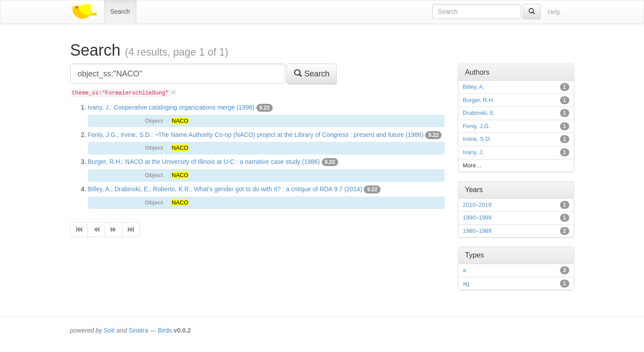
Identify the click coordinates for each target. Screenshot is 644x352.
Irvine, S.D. (477, 139)
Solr (109, 330)
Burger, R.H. (479, 100)
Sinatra (138, 330)
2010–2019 (477, 205)
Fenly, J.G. (476, 126)
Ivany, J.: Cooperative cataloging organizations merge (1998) (171, 107)
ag (466, 283)
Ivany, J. (473, 152)
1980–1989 (477, 231)
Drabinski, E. (479, 113)
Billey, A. (474, 87)
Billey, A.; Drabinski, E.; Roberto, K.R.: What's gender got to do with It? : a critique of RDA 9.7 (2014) (225, 189)
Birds (165, 330)
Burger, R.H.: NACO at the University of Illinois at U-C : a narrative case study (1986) (204, 162)
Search (120, 11)
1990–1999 (477, 218)
